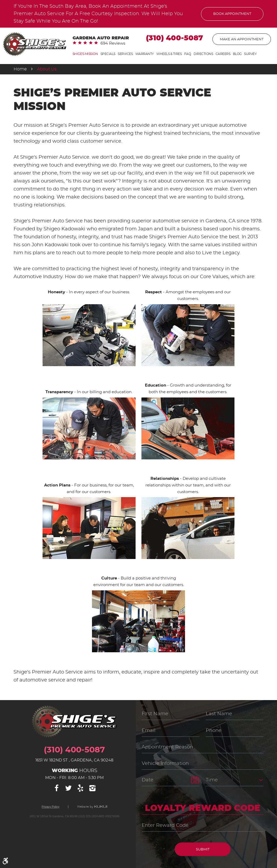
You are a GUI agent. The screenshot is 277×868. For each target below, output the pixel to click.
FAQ (188, 54)
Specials (108, 54)
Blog (237, 54)
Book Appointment (232, 14)
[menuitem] (85, 54)
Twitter (69, 788)
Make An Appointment (242, 39)
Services (125, 54)
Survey (250, 54)
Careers (223, 54)
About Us (47, 69)
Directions (203, 54)
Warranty (145, 54)
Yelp (81, 788)
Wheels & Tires (169, 54)
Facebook (57, 788)
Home (20, 69)
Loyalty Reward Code (203, 808)
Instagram (93, 788)
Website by (92, 807)
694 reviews (113, 43)
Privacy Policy (51, 807)
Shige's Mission (85, 54)
